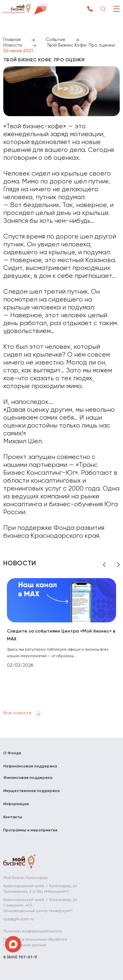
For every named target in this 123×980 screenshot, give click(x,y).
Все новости (23, 713)
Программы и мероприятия (30, 830)
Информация (16, 804)
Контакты (13, 817)
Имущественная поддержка (31, 791)
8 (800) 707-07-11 (20, 957)
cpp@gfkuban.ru (19, 919)
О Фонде (12, 753)
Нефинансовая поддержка (30, 766)
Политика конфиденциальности (33, 931)
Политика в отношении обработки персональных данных (35, 942)
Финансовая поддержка (28, 778)
